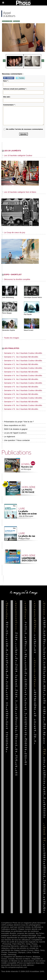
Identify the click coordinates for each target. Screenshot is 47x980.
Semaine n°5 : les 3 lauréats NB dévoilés (20, 387)
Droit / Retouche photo (44, 902)
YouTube (16, 759)
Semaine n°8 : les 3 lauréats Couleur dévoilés (22, 405)
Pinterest (16, 743)
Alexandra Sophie (8, 330)
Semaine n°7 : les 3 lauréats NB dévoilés (20, 402)
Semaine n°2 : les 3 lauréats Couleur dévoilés (22, 361)
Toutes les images (11, 338)
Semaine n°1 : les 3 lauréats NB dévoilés (20, 357)
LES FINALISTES (11, 348)
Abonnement (44, 873)
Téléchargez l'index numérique (7, 676)
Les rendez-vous (44, 702)
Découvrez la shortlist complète (16, 279)
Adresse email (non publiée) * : (15, 89)
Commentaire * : (9, 105)
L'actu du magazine (44, 637)
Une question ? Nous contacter (16, 440)
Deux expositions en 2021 (14, 425)
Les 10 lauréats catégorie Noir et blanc (19, 192)
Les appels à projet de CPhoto (26, 664)
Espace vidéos (26, 759)
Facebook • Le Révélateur (16, 676)
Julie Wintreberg (8, 297)
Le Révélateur (26, 705)
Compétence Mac (35, 644)
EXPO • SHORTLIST (12, 274)
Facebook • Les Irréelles (16, 701)
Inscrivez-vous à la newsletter (7, 705)
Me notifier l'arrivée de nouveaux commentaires (25, 129)
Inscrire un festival (44, 787)
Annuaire (26, 748)
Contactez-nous (7, 727)
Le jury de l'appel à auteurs (14, 433)
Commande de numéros (44, 855)
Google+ (16, 727)
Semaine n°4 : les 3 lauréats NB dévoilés (20, 379)
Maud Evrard (29, 330)
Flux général (44, 622)
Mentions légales (7, 744)
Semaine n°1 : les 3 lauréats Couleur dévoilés (22, 353)
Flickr (16, 751)
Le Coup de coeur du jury (14, 232)
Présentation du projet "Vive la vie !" (18, 422)
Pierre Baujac (7, 313)
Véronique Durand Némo (33, 297)
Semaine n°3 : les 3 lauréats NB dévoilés (20, 372)
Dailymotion (16, 769)
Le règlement (9, 437)
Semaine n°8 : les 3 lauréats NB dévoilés (20, 409)
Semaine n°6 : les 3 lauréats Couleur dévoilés (22, 390)
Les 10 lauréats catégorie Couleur (17, 155)
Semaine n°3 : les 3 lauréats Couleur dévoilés (22, 368)
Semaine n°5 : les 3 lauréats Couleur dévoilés (22, 383)
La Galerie (26, 692)
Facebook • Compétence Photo (16, 648)
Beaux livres (44, 717)
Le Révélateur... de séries (44, 682)
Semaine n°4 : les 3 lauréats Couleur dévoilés (22, 375)
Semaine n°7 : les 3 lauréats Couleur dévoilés (22, 398)
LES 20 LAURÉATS (11, 151)
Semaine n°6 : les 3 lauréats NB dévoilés (20, 394)
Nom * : (6, 81)
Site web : (7, 97)
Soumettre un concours (44, 807)
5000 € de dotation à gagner (15, 429)
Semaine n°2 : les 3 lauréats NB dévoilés (20, 364)
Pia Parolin (28, 314)
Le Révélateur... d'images (44, 658)
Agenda (26, 741)
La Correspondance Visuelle (26, 725)
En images (26, 683)
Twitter (16, 735)
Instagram (16, 718)
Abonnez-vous (7, 628)
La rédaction (44, 885)
